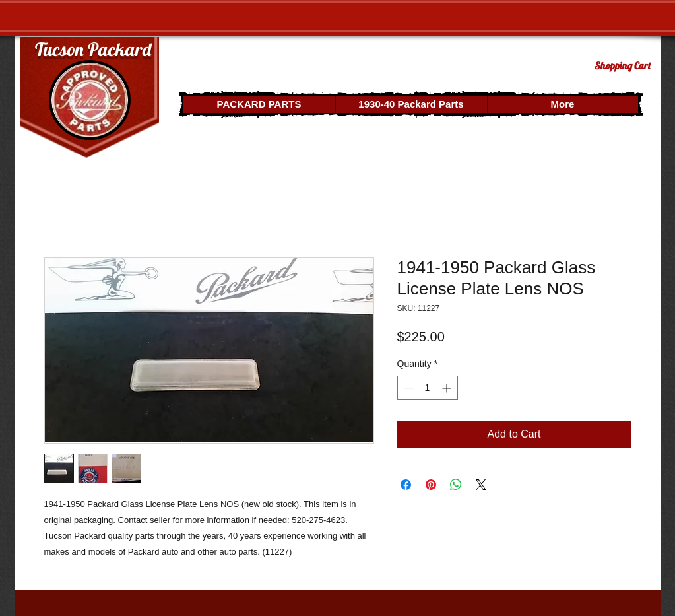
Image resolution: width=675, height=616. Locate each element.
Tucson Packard (93, 49)
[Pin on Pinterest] (431, 485)
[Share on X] (481, 485)
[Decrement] (407, 388)
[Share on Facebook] (406, 485)
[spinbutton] (428, 388)
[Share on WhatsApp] (456, 485)
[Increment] (448, 388)
